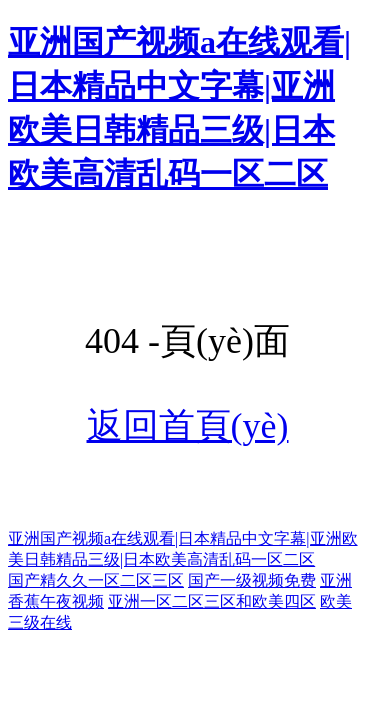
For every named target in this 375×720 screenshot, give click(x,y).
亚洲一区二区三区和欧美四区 (212, 601)
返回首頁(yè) (188, 426)
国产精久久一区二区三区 (96, 580)
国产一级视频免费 (252, 580)
